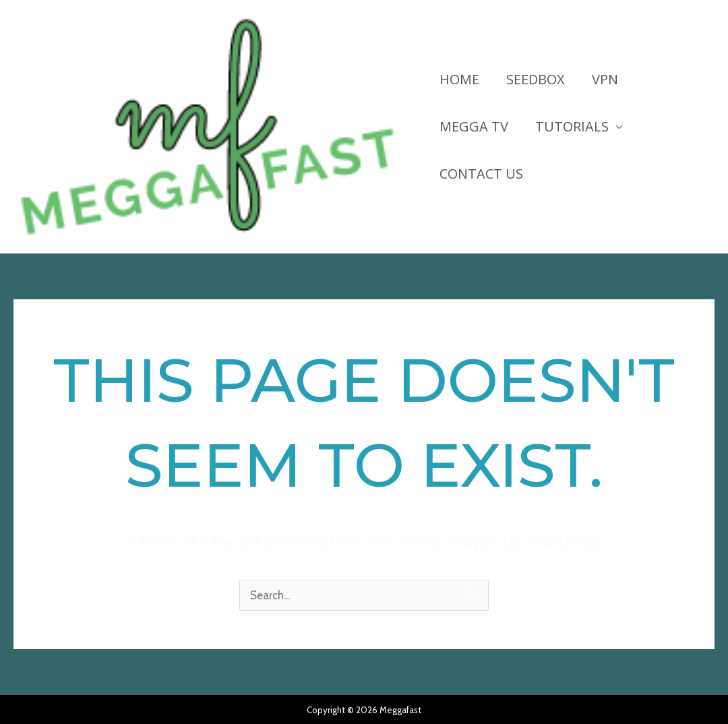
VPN (605, 79)
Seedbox (536, 79)
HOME (459, 79)
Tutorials (572, 126)
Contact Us (481, 174)
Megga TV (474, 126)
